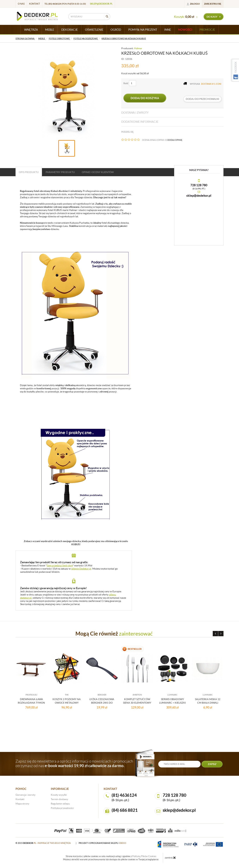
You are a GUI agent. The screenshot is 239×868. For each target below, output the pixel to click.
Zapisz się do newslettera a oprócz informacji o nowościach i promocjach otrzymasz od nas (74, 763)
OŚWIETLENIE (94, 30)
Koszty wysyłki (59, 795)
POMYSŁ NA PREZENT (143, 30)
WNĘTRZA (31, 30)
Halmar (138, 48)
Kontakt (35, 4)
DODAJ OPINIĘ (175, 140)
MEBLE (50, 30)
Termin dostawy (59, 799)
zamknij (170, 858)
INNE (168, 30)
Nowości (185, 30)
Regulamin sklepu (60, 804)
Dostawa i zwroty (135, 113)
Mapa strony (22, 804)
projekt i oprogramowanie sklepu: (102, 843)
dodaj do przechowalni (202, 99)
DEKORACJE (70, 30)
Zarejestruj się (213, 4)
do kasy (214, 17)
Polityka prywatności (62, 808)
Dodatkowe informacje (140, 122)
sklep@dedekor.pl (101, 4)
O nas (21, 4)
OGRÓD (116, 30)
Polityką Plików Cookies (144, 856)
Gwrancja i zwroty (25, 795)
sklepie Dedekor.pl (81, 569)
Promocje (207, 30)
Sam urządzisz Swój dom (60, 565)
